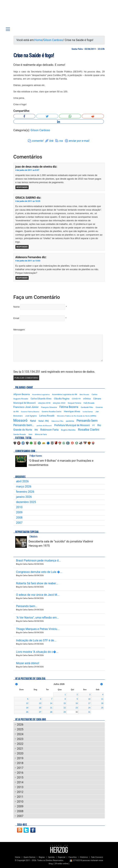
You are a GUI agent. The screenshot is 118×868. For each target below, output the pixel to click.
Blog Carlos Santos (18, 15)
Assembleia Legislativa (41, 395)
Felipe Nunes (36, 456)
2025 (20, 729)
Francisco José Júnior (26, 407)
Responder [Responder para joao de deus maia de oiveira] (22, 187)
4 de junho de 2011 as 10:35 (28, 201)
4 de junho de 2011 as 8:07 (27, 170)
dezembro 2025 (26, 502)
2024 (20, 734)
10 (89, 699)
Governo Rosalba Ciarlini (52, 412)
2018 (20, 763)
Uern (30, 434)
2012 (20, 792)
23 (77, 708)
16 (77, 703)
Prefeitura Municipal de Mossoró (72, 425)
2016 (20, 773)
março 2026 (24, 487)
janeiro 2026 (24, 497)
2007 (19, 523)
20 (40, 708)
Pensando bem (87, 421)
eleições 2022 (59, 403)
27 (40, 712)
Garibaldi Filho (87, 407)
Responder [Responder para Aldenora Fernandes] (22, 278)
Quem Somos (29, 857)
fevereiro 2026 (25, 492)
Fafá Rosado (89, 403)
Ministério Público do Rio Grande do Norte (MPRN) (77, 416)
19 (27, 708)
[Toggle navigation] (8, 29)
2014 (20, 782)
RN (36, 430)
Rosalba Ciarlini (89, 430)
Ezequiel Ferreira (74, 403)
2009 (19, 512)
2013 (20, 787)
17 (89, 703)
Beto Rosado (84, 395)
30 (77, 712)
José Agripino (31, 416)
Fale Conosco (97, 857)
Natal (33, 421)
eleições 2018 (44, 403)
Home (38, 40)
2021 (20, 749)
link (51, 141)
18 (102, 703)
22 (65, 708)
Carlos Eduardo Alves (41, 399)
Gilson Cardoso (53, 40)
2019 (20, 758)
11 (102, 699)
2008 (19, 518)
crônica (87, 399)
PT (93, 425)
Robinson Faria (49, 430)
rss (61, 141)
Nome (17, 307)
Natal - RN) (44, 421)
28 (51, 712)
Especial (62, 857)
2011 (20, 797)
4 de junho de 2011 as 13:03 (28, 261)
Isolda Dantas (88, 412)
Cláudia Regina (62, 399)
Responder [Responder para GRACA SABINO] (22, 247)
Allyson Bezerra (22, 394)
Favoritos (73, 857)
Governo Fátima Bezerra (30, 412)
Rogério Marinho (68, 430)
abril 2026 (22, 481)
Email (16, 318)
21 (51, 708)
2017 (20, 768)
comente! (38, 141)
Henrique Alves (72, 411)
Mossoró (21, 420)
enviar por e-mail (79, 141)
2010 (19, 507)
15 (65, 703)
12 (27, 703)
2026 (20, 725)
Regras (42, 857)
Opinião (51, 857)
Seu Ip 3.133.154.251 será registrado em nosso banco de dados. (54, 372)
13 (40, 703)
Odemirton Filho (57, 421)
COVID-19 (76, 399)
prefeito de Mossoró (44, 426)
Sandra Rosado (20, 434)
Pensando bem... (24, 425)
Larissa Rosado (47, 416)
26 (27, 712)
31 (89, 712)
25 (102, 708)
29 (65, 712)
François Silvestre (49, 407)
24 (89, 708)
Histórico (84, 857)
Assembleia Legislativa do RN (65, 395)
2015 (20, 778)
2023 (20, 739)
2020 (20, 753)
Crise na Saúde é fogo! (34, 55)
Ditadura (33, 537)
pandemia (70, 421)
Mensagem (19, 330)
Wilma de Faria (41, 434)
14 (51, 703)
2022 (20, 744)
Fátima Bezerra (69, 407)
